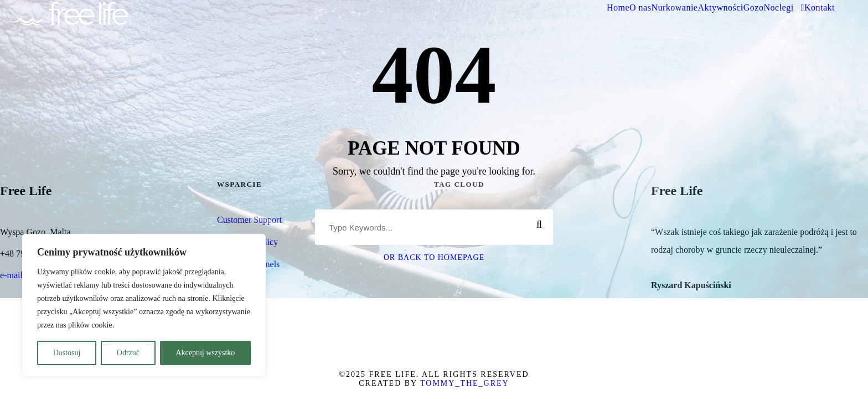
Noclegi (778, 7)
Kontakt (820, 7)
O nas (640, 7)
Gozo (754, 7)
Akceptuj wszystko (205, 353)
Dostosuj (67, 353)
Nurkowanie (674, 7)
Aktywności (720, 7)
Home (618, 7)
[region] (144, 305)
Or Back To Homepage (434, 257)
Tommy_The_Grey (465, 383)
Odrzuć (128, 353)
